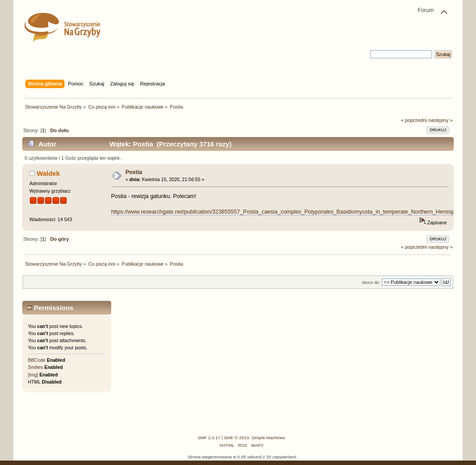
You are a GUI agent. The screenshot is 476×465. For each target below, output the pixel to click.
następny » (441, 120)
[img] (33, 375)
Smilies (36, 367)
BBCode (37, 360)
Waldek (48, 173)
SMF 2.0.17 (209, 438)
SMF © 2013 (237, 438)
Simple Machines (268, 438)
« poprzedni (414, 120)
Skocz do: (371, 282)
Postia (134, 172)
